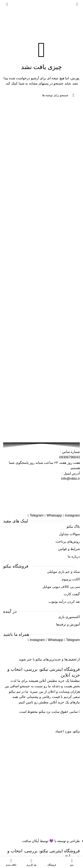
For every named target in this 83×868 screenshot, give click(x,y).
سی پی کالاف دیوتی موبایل (61, 587)
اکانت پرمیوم (71, 579)
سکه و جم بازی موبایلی (63, 572)
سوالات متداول (69, 534)
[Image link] (42, 497)
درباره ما (74, 556)
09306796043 (70, 457)
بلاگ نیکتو (73, 526)
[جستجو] (42, 95)
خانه (66, 25)
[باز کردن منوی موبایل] (77, 4)
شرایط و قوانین (69, 549)
